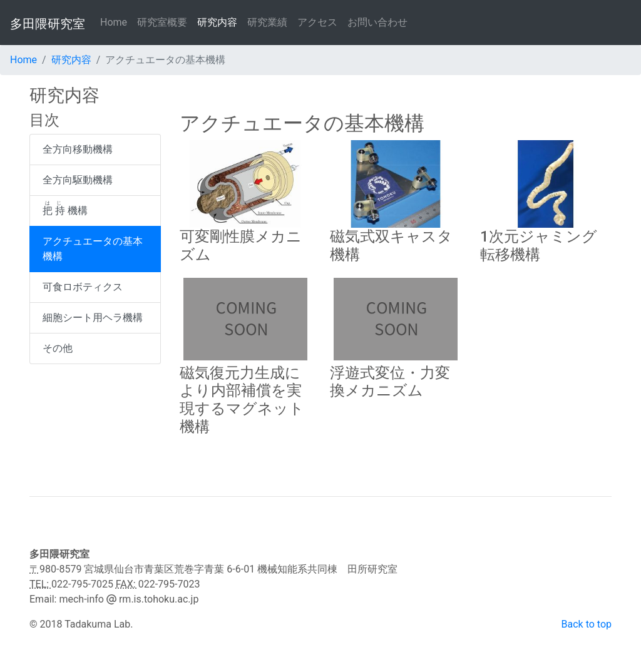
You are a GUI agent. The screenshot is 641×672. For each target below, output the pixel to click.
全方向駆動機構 (78, 180)
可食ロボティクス (83, 287)
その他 (58, 348)
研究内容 (217, 22)
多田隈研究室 (48, 24)
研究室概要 (162, 22)
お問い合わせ (377, 22)
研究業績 (267, 22)
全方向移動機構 (78, 149)
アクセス (317, 22)
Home (116, 22)
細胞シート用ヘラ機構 (93, 318)
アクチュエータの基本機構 (93, 249)
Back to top (587, 624)
